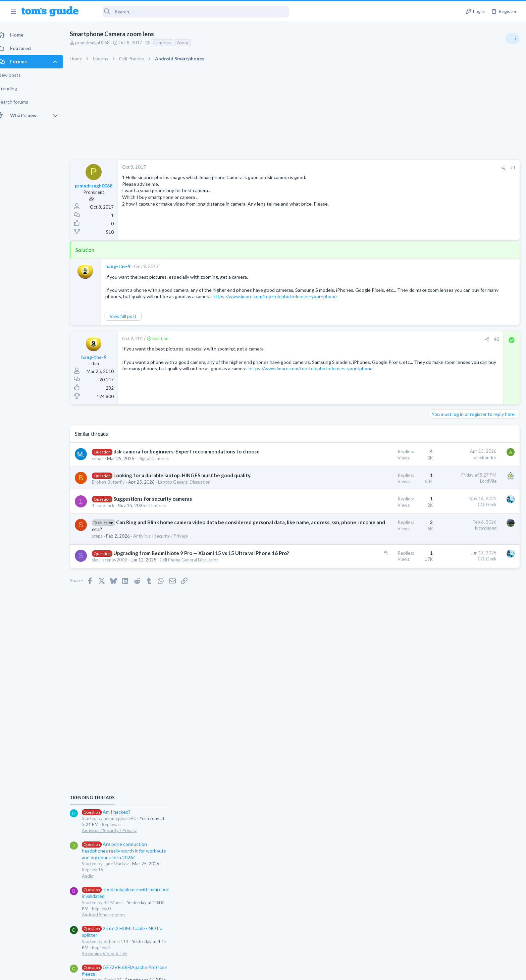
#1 (405, 168)
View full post (130, 323)
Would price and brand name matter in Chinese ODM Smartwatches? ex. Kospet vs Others (472, 612)
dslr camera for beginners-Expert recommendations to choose (194, 458)
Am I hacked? (455, 379)
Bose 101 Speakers (461, 573)
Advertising (191, 971)
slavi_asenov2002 (117, 573)
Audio (437, 443)
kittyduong (378, 535)
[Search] (188, 12)
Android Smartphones (452, 482)
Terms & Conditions (327, 971)
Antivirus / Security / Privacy (168, 543)
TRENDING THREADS (441, 365)
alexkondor (378, 464)
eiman (105, 465)
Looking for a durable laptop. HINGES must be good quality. (190, 482)
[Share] (396, 168)
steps (105, 543)
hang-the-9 (125, 266)
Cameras (169, 43)
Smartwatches (445, 637)
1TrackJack (111, 512)
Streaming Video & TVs (453, 521)
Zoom (190, 43)
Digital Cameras (161, 465)
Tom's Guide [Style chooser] (471, 924)
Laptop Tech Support (452, 559)
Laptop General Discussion (192, 488)
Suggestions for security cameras (160, 505)
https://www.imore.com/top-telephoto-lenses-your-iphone (192, 382)
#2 (389, 346)
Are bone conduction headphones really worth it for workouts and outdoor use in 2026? (473, 418)
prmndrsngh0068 (100, 43)
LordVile (381, 487)
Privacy (280, 971)
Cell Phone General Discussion (197, 573)
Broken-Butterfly (116, 488)
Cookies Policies (238, 971)
